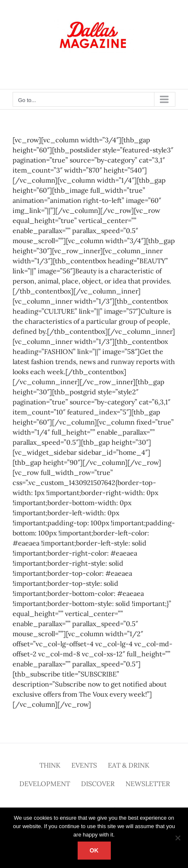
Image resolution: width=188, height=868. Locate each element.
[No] (178, 838)
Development (45, 784)
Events (84, 765)
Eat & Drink (129, 765)
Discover (98, 784)
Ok (94, 850)
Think (50, 765)
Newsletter (148, 784)
